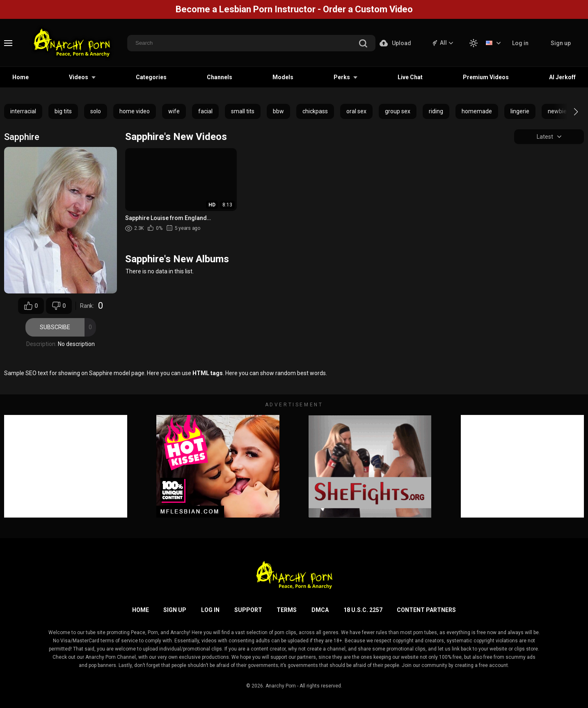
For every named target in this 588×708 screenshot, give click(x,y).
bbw (278, 111)
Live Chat (410, 77)
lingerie (520, 111)
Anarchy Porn (281, 686)
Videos (79, 77)
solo (96, 111)
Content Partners (426, 610)
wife (174, 111)
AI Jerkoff (562, 77)
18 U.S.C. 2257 (363, 610)
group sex (398, 111)
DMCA (320, 610)
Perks (342, 77)
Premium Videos (486, 77)
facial (205, 111)
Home (21, 77)
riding (436, 111)
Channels (220, 77)
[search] (363, 44)
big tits (63, 111)
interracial (23, 111)
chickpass (315, 111)
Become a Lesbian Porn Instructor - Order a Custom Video (294, 9)
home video (135, 111)
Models (283, 77)
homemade (477, 111)
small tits (243, 111)
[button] (569, 112)
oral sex (356, 111)
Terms (287, 610)
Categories (151, 77)
